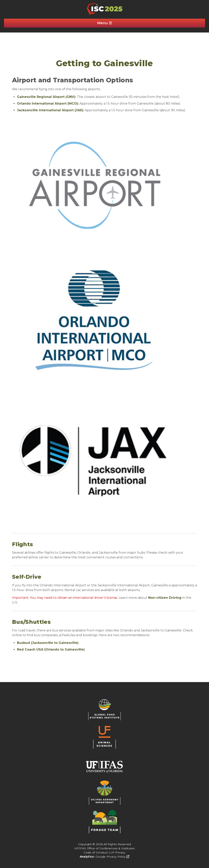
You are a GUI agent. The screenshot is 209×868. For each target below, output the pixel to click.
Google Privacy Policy (112, 857)
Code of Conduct (96, 852)
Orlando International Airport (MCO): (48, 104)
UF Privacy (118, 852)
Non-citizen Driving (165, 598)
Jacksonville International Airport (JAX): (50, 110)
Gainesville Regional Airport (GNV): (46, 97)
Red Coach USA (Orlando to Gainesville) (51, 649)
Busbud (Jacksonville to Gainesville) (48, 643)
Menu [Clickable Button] (105, 23)
